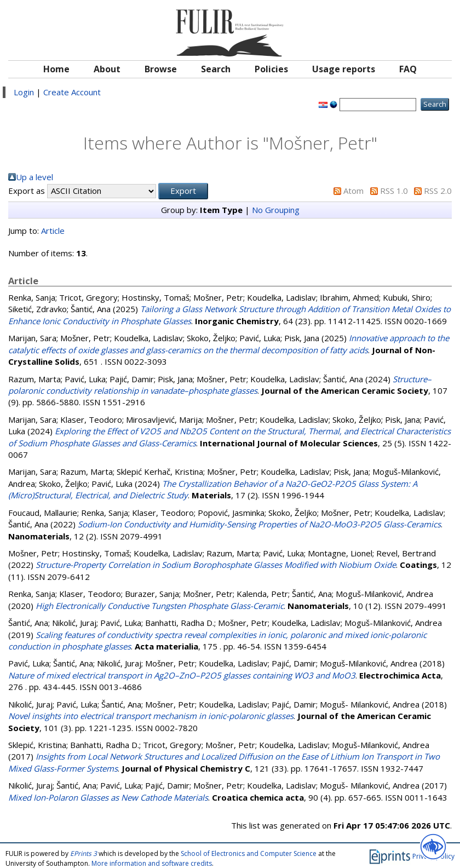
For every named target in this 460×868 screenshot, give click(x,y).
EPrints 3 (84, 853)
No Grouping (276, 210)
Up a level (34, 177)
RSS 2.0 (438, 191)
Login (24, 92)
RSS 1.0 (394, 191)
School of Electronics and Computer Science (249, 853)
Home (56, 69)
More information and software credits (152, 863)
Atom (353, 191)
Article (53, 231)
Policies (271, 69)
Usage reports (344, 69)
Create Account (72, 92)
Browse (161, 69)
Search (216, 69)
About (107, 69)
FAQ (408, 69)
